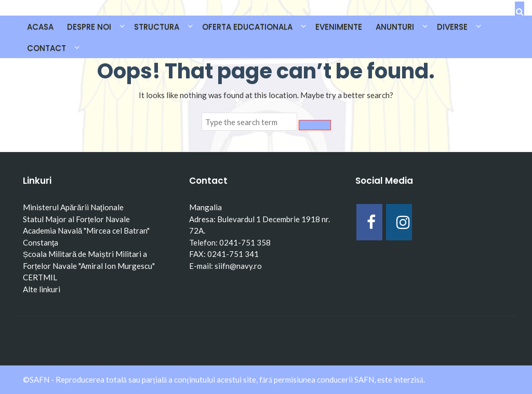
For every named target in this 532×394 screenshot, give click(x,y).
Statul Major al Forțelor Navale (76, 219)
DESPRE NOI (89, 27)
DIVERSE (452, 27)
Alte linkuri (42, 289)
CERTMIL (40, 277)
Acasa (40, 27)
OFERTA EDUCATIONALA (247, 27)
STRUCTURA (157, 27)
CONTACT (46, 48)
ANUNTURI (395, 27)
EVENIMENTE (339, 27)
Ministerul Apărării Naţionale (73, 207)
